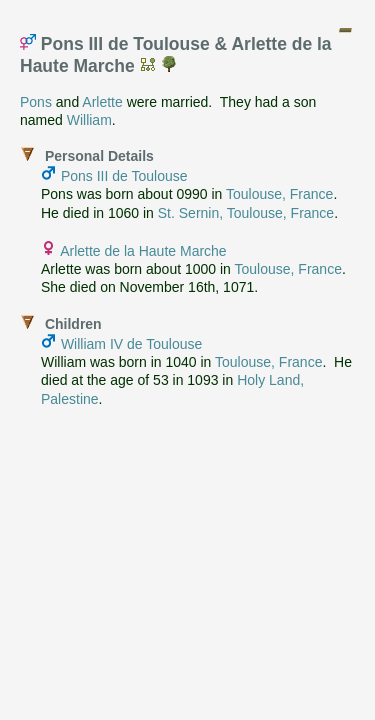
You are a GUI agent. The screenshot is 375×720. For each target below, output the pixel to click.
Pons (36, 102)
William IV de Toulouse (131, 344)
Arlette (102, 102)
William (89, 120)
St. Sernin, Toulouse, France (246, 213)
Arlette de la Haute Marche (143, 251)
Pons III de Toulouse (124, 176)
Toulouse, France (279, 194)
